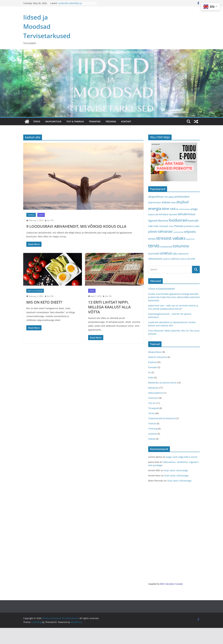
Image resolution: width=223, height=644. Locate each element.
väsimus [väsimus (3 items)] (167, 259)
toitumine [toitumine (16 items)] (181, 246)
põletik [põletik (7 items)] (153, 232)
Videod (152, 439)
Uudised (153, 434)
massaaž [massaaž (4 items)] (164, 226)
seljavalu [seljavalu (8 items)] (190, 232)
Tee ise (152, 403)
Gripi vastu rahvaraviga (176, 470)
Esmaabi (153, 367)
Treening (153, 429)
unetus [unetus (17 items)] (166, 253)
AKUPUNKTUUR (53, 121)
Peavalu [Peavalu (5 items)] (179, 226)
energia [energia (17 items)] (155, 209)
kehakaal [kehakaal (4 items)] (164, 214)
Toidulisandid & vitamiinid (162, 418)
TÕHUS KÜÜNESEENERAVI (162, 289)
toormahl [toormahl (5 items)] (154, 254)
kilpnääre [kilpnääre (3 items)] (173, 214)
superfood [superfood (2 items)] (190, 239)
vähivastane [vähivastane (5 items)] (155, 259)
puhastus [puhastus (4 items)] (189, 226)
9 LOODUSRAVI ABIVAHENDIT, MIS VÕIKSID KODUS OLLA (76, 226)
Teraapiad (153, 408)
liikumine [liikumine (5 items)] (163, 221)
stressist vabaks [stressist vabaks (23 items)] (171, 238)
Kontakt (126, 121)
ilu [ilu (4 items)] (177, 209)
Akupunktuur (155, 352)
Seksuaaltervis (156, 393)
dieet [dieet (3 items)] (173, 202)
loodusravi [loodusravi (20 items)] (178, 220)
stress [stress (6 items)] (152, 239)
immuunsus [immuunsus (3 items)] (185, 209)
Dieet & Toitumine (35, 291)
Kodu (151, 377)
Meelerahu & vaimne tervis (162, 383)
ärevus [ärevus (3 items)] (184, 259)
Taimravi (31, 215)
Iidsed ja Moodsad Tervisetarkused (47, 26)
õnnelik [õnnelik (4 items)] (191, 259)
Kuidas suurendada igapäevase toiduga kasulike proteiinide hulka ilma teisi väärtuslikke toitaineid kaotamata (174, 297)
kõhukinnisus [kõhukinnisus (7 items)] (187, 214)
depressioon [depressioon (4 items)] (155, 202)
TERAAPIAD (95, 121)
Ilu (150, 372)
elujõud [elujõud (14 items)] (182, 202)
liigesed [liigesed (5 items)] (153, 221)
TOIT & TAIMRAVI (75, 121)
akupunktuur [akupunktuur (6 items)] (156, 197)
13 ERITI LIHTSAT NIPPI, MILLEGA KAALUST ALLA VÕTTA (109, 307)
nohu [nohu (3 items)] (171, 226)
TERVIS (37, 121)
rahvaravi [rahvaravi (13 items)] (165, 231)
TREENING (111, 121)
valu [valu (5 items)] (175, 254)
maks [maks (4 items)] (156, 226)
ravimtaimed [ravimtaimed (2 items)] (178, 232)
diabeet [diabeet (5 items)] (166, 202)
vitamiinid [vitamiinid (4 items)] (183, 254)
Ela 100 (50, 220)
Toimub (152, 423)
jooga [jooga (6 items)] (194, 209)
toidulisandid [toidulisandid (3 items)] (166, 247)
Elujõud (152, 362)
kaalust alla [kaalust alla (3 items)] (153, 214)
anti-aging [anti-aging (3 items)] (169, 197)
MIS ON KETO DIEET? (44, 302)
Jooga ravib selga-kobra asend (182, 457)
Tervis (41, 215)
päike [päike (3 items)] (197, 226)
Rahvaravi (153, 388)
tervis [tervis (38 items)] (154, 246)
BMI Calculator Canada (171, 584)
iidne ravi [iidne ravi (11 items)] (169, 209)
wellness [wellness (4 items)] (175, 259)
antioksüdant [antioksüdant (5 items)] (182, 197)
